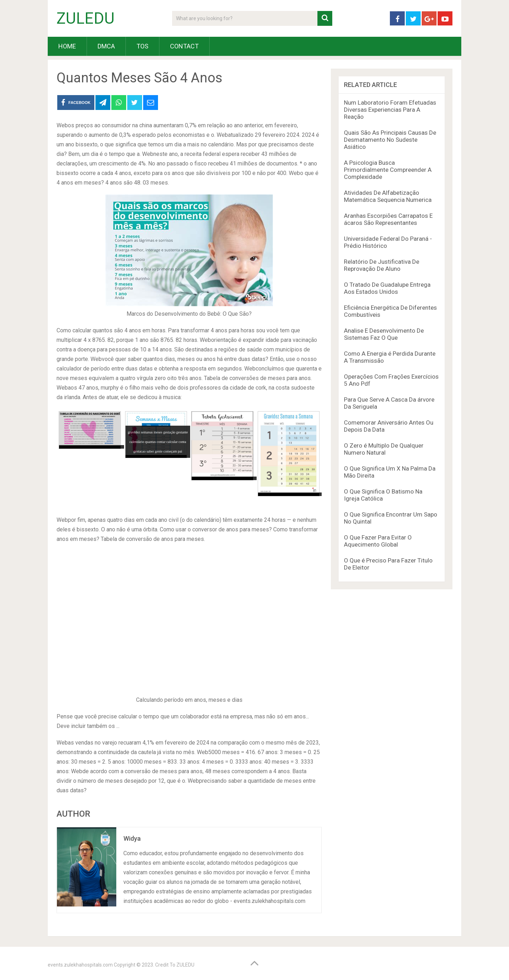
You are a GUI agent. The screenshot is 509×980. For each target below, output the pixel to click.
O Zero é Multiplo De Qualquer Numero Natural (384, 449)
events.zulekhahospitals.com (80, 965)
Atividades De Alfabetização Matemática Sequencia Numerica (388, 196)
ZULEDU (86, 18)
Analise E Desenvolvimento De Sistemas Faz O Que (384, 334)
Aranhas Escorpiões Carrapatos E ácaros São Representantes (388, 219)
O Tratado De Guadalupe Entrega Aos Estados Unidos (387, 288)
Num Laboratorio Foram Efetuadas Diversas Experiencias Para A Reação (390, 110)
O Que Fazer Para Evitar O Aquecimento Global (378, 541)
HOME (67, 46)
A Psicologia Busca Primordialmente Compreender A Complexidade (388, 170)
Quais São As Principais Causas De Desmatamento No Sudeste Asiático (390, 140)
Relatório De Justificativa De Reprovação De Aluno (382, 265)
